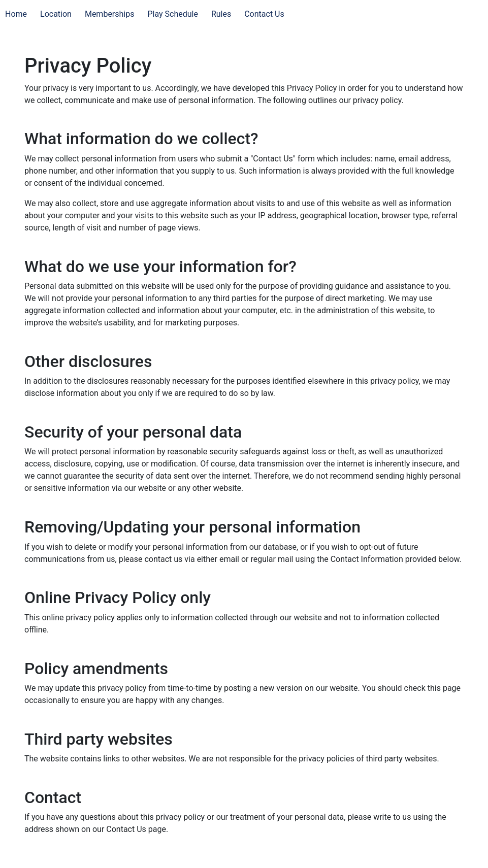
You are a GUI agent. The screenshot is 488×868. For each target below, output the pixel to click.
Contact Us (264, 14)
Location (56, 14)
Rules (221, 14)
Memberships (110, 14)
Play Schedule (173, 14)
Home (16, 14)
